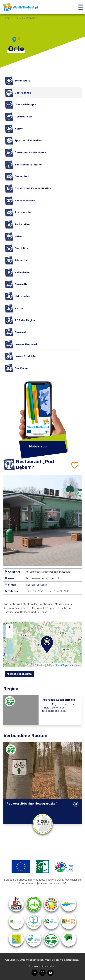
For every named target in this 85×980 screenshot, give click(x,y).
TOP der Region (20, 320)
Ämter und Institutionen (25, 152)
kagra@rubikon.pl (37, 585)
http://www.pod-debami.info (43, 578)
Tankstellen (17, 224)
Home (7, 18)
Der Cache (16, 368)
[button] (75, 520)
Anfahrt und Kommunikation (28, 188)
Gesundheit (17, 177)
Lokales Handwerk (21, 344)
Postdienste (18, 213)
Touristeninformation (24, 165)
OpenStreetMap (58, 665)
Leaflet (41, 665)
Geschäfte (17, 249)
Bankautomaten (20, 201)
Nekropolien (17, 296)
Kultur (14, 129)
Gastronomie (30, 18)
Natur (13, 236)
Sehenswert (17, 81)
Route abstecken (19, 674)
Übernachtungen (20, 105)
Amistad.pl (48, 966)
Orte (16, 18)
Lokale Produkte (20, 356)
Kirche (14, 308)
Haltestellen (18, 272)
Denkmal (15, 332)
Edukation (16, 260)
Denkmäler (17, 284)
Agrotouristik (18, 117)
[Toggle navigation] (81, 7)
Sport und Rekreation (23, 141)
